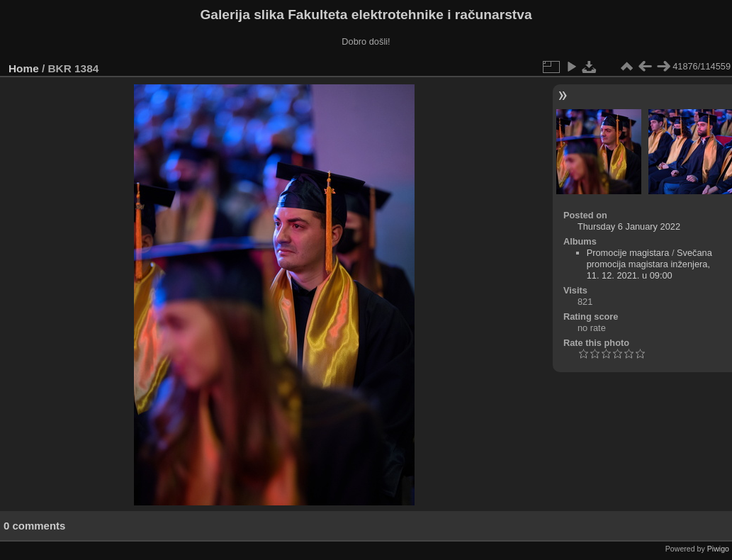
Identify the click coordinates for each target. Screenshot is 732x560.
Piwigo (718, 549)
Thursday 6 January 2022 (629, 226)
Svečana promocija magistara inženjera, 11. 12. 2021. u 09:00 (649, 264)
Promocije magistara (628, 253)
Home (24, 68)
